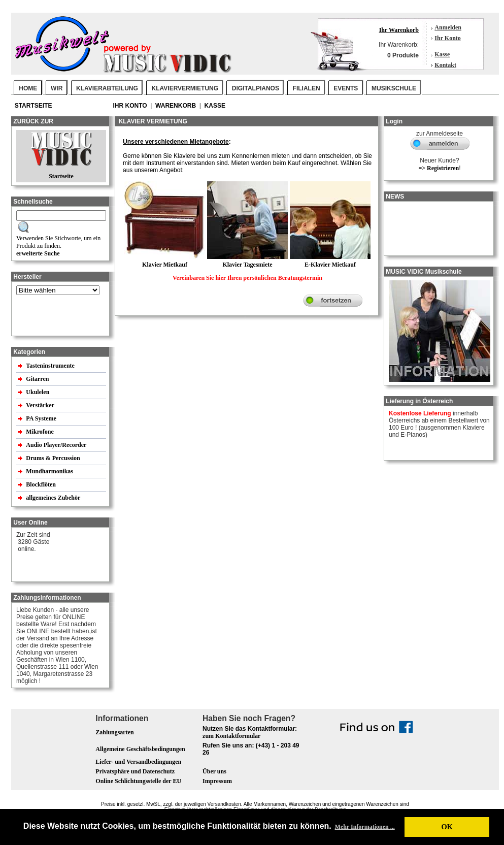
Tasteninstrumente (51, 366)
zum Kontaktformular (231, 736)
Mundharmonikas (49, 471)
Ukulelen (38, 392)
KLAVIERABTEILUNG (107, 88)
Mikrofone (40, 432)
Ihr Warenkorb (399, 30)
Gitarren (38, 379)
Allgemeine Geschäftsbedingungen (140, 749)
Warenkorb (176, 106)
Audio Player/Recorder (56, 445)
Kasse (442, 54)
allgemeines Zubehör (54, 498)
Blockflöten (42, 484)
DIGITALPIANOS (256, 88)
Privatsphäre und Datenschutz (135, 771)
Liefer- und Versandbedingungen (138, 762)
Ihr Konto (447, 38)
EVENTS (346, 88)
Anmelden (448, 27)
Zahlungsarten (114, 732)
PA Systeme (42, 418)
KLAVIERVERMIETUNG (185, 88)
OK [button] (447, 827)
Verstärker (41, 405)
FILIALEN (307, 88)
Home (28, 88)
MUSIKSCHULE (394, 88)
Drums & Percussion (54, 458)
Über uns (214, 771)
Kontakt (445, 65)
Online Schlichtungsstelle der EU (138, 781)
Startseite (34, 106)
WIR (57, 88)
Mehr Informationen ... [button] (365, 827)
